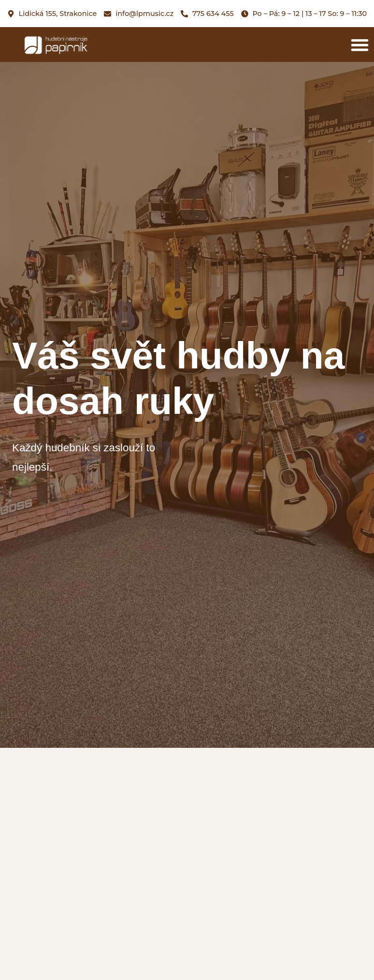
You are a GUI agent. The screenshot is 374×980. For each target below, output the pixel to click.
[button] (360, 45)
